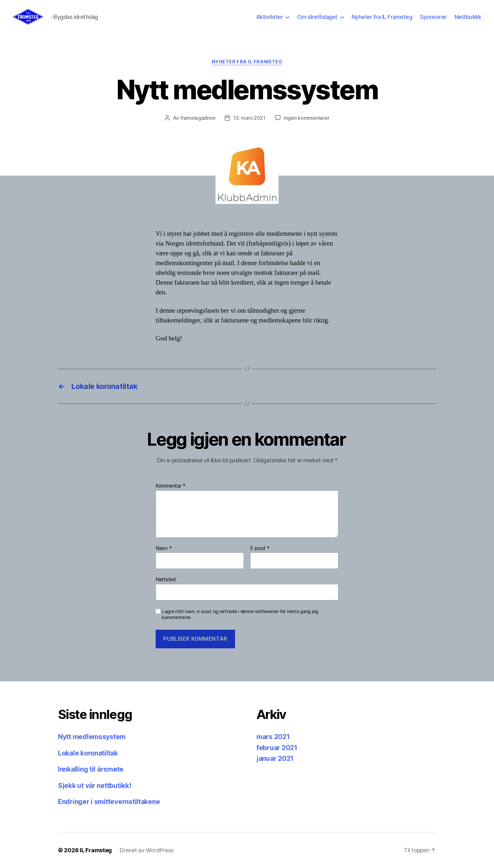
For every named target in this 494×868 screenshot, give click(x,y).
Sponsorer (433, 17)
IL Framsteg (96, 850)
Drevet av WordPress (146, 850)
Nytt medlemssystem (92, 737)
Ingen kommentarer (307, 118)
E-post (260, 548)
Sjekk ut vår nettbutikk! (95, 786)
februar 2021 (277, 748)
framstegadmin (198, 118)
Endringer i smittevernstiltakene (109, 802)
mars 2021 (273, 737)
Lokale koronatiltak (88, 753)
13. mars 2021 (249, 118)
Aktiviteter (270, 17)
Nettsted (166, 579)
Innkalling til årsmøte (91, 769)
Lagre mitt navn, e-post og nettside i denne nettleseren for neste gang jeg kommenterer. (240, 614)
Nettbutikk (468, 17)
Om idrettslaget (317, 17)
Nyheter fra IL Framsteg (382, 17)
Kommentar (171, 486)
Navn (164, 548)
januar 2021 (275, 758)
